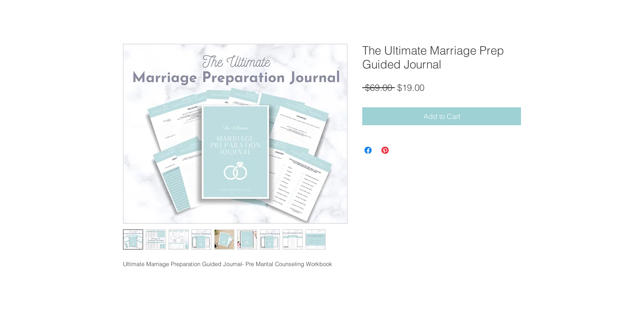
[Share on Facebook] (368, 150)
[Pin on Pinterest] (385, 150)
